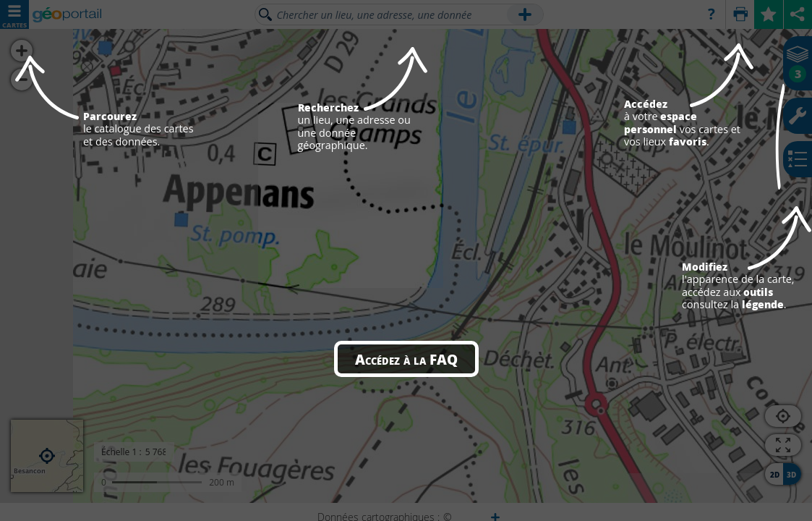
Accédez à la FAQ (406, 359)
